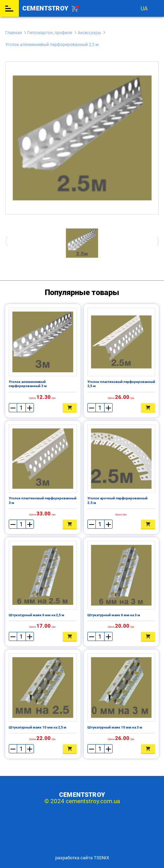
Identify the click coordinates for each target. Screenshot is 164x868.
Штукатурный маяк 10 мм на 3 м (115, 727)
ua (144, 9)
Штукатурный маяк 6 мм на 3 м (114, 615)
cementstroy (45, 8)
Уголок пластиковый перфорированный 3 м (43, 500)
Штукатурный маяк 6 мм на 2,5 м (37, 615)
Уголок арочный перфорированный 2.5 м (117, 500)
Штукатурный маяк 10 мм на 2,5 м (38, 727)
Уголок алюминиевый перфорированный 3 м (28, 384)
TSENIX (101, 858)
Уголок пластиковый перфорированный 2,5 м (121, 384)
